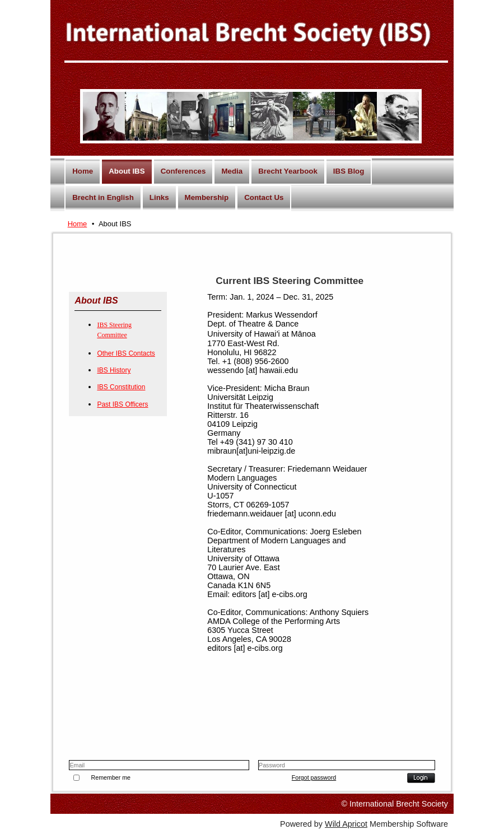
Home (78, 224)
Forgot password (314, 777)
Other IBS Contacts (126, 353)
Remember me (111, 777)
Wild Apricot (346, 824)
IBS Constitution (121, 387)
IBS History (114, 370)
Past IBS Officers (122, 404)
